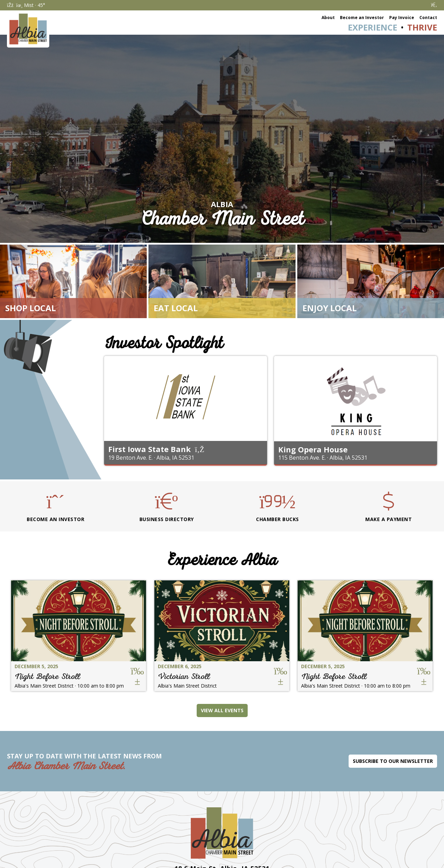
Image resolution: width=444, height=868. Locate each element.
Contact (428, 18)
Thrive (422, 27)
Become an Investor (362, 18)
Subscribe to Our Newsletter (393, 761)
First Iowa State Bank (150, 449)
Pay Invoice (402, 18)
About (328, 18)
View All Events (222, 710)
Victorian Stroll (184, 676)
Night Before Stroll (47, 676)
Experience (373, 27)
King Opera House (313, 449)
